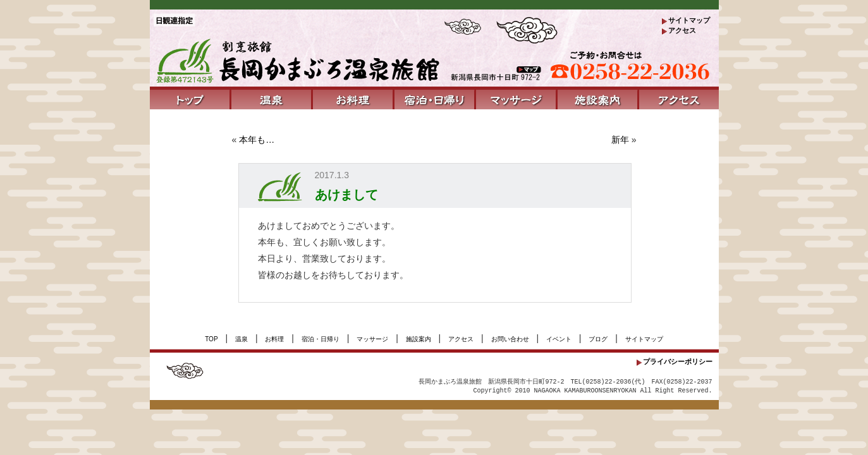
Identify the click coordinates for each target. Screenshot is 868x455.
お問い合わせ (510, 339)
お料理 (274, 339)
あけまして (346, 195)
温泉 (241, 339)
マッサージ (372, 339)
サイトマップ (689, 20)
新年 (620, 140)
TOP (211, 339)
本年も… (257, 140)
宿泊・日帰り (321, 339)
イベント (559, 339)
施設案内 (419, 339)
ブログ (598, 339)
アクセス (682, 30)
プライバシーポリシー (678, 361)
